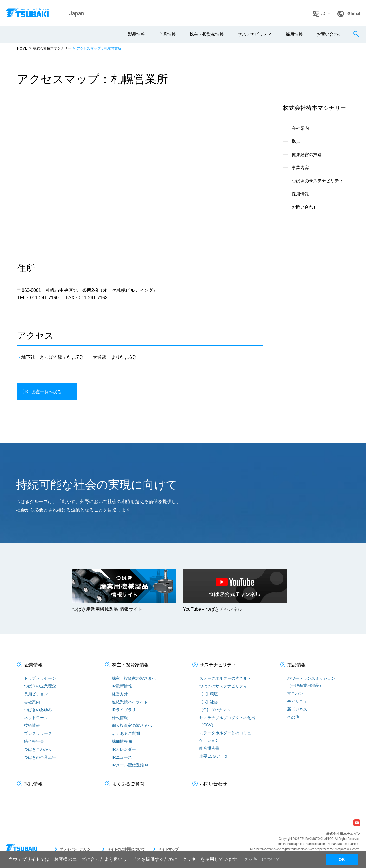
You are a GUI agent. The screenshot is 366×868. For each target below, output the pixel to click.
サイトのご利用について (126, 849)
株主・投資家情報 (207, 34)
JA (323, 14)
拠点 (296, 141)
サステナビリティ (255, 34)
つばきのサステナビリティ (317, 181)
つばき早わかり (38, 749)
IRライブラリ (124, 710)
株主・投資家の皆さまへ (134, 678)
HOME (22, 48)
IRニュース (122, 757)
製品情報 (136, 34)
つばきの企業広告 (40, 757)
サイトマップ (168, 849)
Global (354, 13)
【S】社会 (209, 702)
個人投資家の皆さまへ (132, 725)
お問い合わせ (329, 34)
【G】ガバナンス (215, 710)
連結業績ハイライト (130, 702)
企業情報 (167, 34)
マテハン (295, 693)
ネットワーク (36, 718)
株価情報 (120, 741)
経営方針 (120, 694)
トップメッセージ (40, 678)
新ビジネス (297, 709)
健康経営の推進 (307, 154)
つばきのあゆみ (38, 710)
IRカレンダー (124, 749)
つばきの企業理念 (40, 686)
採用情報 (294, 34)
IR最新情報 (122, 686)
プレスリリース (38, 733)
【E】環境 (209, 694)
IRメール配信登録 (128, 765)
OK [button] (342, 859)
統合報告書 (34, 741)
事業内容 (300, 168)
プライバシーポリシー (77, 849)
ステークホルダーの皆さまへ (225, 678)
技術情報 (32, 725)
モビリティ (297, 701)
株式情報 (120, 718)
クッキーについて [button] (262, 859)
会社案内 (300, 128)
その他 (293, 717)
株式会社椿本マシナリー (52, 48)
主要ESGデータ (214, 756)
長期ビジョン (36, 694)
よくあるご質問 (126, 733)
